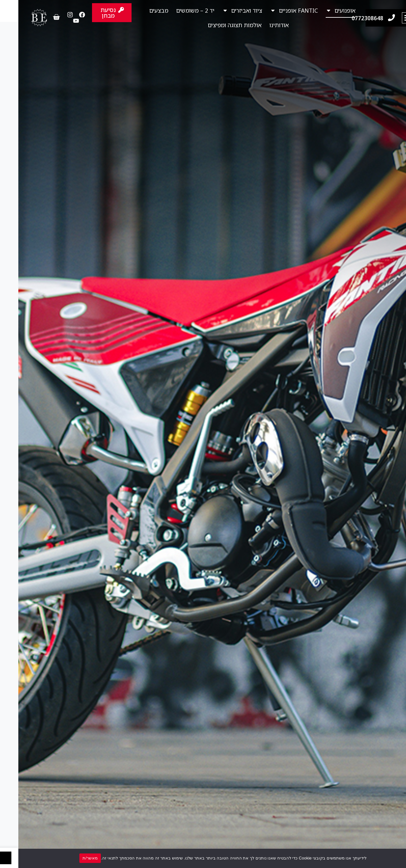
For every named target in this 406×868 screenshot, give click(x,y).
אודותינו (261, 25)
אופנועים (322, 10)
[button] (389, 18)
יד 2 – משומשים (177, 10)
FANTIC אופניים (276, 10)
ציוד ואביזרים (224, 10)
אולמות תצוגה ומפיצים (216, 25)
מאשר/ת (72, 858)
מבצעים (140, 10)
